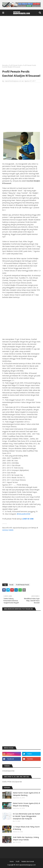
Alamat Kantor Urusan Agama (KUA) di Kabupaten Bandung (26, 794)
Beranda (5, 65)
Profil (18, 862)
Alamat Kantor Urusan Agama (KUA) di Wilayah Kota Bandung (26, 805)
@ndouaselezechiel (24, 514)
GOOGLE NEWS (8, 530)
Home (12, 862)
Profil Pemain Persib (15, 65)
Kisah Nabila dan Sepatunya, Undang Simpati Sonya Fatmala (26, 838)
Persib (11, 585)
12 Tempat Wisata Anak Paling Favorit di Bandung (26, 828)
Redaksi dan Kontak (28, 862)
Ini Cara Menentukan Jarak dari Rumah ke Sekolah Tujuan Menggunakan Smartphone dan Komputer (26, 816)
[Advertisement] (21, 41)
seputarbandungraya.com (13, 81)
